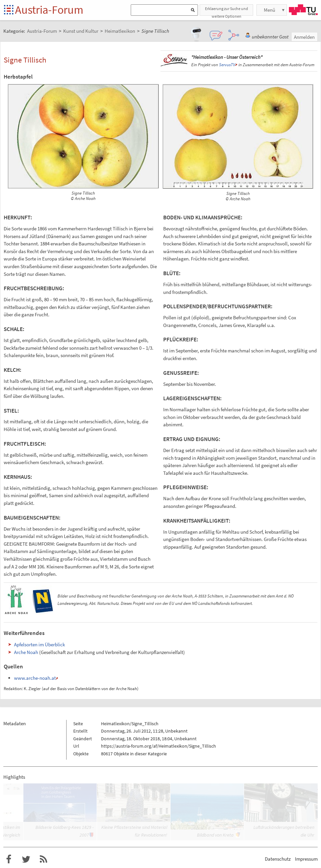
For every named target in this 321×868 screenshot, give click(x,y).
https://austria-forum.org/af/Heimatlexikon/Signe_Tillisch (158, 746)
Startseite (9, 10)
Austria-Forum (49, 10)
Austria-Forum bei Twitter (26, 859)
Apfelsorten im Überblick (39, 644)
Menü (270, 10)
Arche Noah (26, 652)
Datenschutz (278, 859)
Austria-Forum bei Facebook (9, 859)
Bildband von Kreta (215, 835)
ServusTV (227, 65)
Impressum (306, 859)
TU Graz (303, 10)
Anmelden (304, 37)
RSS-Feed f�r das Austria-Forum (43, 859)
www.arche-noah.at (35, 678)
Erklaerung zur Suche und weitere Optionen (227, 11)
